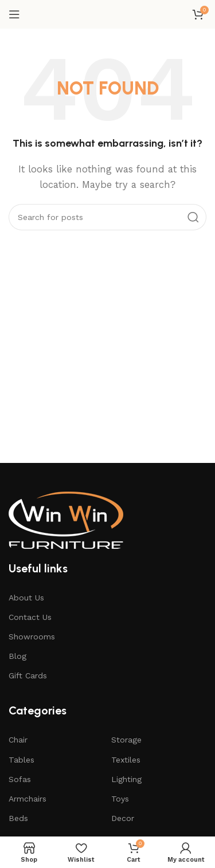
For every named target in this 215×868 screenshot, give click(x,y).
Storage (126, 740)
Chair (18, 740)
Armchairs (28, 799)
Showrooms (32, 637)
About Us (26, 598)
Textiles (126, 760)
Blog (17, 656)
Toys (120, 799)
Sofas (20, 779)
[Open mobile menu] (14, 14)
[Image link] (66, 519)
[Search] (107, 217)
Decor (123, 818)
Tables (21, 760)
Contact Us (30, 617)
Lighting (126, 779)
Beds (18, 818)
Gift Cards (28, 675)
